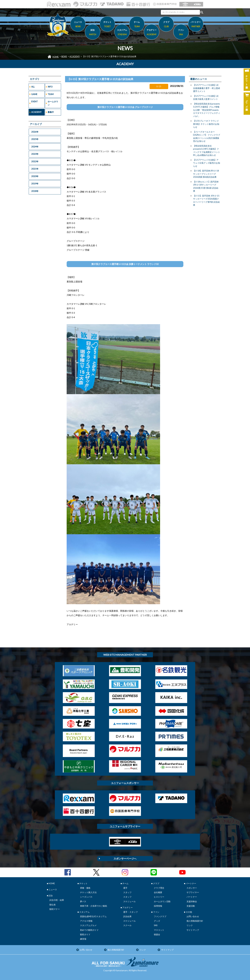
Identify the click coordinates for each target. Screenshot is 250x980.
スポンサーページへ (125, 858)
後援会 (157, 934)
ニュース (78, 25)
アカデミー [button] (152, 33)
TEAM (51, 94)
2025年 (35, 139)
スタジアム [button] (122, 33)
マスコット (159, 930)
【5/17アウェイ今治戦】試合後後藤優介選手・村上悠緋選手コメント (207, 88)
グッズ (157, 921)
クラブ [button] (166, 25)
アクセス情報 (86, 921)
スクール (127, 925)
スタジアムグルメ (88, 925)
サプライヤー (193, 892)
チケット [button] (107, 25)
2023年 (35, 154)
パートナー (192, 897)
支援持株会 (192, 901)
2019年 (35, 184)
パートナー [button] (196, 25)
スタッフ (127, 892)
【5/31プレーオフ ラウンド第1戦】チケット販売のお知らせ (206, 124)
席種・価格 (85, 888)
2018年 (35, 191)
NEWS (64, 56)
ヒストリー (159, 897)
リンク (190, 925)
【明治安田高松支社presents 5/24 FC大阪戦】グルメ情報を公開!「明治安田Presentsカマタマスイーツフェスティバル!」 (207, 110)
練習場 (83, 939)
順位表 (53, 905)
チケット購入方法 (88, 892)
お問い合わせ (193, 916)
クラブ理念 (159, 888)
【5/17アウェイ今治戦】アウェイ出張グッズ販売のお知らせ (207, 163)
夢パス (83, 901)
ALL (33, 87)
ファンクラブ (160, 916)
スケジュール (129, 901)
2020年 (35, 176)
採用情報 (158, 906)
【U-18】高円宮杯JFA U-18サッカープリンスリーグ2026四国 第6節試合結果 (206, 174)
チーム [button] (137, 25)
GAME (34, 94)
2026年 (35, 132)
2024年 (35, 147)
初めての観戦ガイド (89, 930)
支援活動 (191, 906)
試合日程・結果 (57, 900)
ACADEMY (75, 56)
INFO (50, 87)
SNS (156, 925)
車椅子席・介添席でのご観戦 (94, 906)
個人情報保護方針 (195, 921)
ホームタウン (53, 103)
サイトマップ (193, 930)
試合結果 (127, 916)
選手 (125, 888)
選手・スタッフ (131, 912)
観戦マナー (55, 909)
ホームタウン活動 (162, 901)
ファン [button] (181, 33)
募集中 (51, 112)
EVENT (35, 102)
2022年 (35, 161)
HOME (56, 57)
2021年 (35, 169)
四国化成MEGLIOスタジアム (93, 916)
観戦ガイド (85, 934)
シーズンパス (86, 897)
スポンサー (192, 888)
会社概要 (158, 892)
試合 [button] (93, 33)
